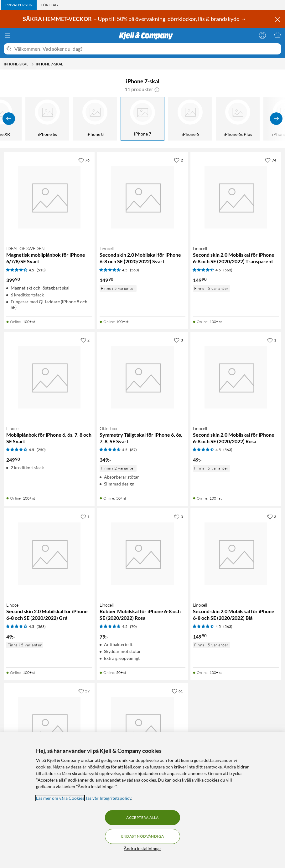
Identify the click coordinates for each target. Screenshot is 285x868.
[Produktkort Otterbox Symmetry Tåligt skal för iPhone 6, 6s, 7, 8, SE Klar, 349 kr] (49, 728)
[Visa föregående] (9, 119)
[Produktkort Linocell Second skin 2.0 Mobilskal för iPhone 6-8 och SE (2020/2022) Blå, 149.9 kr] (236, 554)
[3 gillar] (178, 340)
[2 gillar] (178, 160)
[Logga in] (262, 35)
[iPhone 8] (95, 119)
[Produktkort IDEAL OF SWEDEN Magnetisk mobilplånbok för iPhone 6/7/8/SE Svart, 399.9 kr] (49, 197)
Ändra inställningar (142, 848)
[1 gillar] (272, 340)
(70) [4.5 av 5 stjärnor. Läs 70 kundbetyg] (133, 627)
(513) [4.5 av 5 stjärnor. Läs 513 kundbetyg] (41, 270)
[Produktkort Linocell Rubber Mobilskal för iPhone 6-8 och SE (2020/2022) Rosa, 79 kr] (142, 554)
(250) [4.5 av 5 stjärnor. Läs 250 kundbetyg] (41, 450)
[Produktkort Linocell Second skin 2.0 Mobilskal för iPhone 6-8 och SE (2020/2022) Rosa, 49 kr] (236, 377)
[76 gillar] (84, 160)
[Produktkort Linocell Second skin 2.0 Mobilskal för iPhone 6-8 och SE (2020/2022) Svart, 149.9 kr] (142, 197)
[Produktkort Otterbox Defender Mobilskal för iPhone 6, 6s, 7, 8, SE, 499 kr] (142, 728)
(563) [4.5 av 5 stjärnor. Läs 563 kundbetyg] (135, 270)
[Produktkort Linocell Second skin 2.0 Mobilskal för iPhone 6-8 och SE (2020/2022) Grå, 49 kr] (49, 554)
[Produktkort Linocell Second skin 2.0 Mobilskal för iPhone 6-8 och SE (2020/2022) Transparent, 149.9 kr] (236, 197)
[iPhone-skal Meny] (33, 64)
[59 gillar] (84, 691)
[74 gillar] (271, 160)
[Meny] (8, 36)
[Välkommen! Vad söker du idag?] (147, 49)
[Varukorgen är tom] (277, 35)
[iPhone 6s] (47, 119)
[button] (157, 89)
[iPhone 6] (190, 119)
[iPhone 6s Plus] (238, 119)
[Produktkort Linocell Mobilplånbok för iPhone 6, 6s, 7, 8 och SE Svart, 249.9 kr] (49, 377)
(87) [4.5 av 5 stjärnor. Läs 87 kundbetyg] (133, 450)
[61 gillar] (177, 691)
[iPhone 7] (142, 119)
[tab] (19, 5)
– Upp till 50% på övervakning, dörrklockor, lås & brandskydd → (135, 19)
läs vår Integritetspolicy (109, 798)
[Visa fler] (276, 119)
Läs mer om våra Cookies (60, 798)
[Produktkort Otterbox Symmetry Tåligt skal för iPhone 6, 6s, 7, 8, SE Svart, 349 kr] (142, 377)
